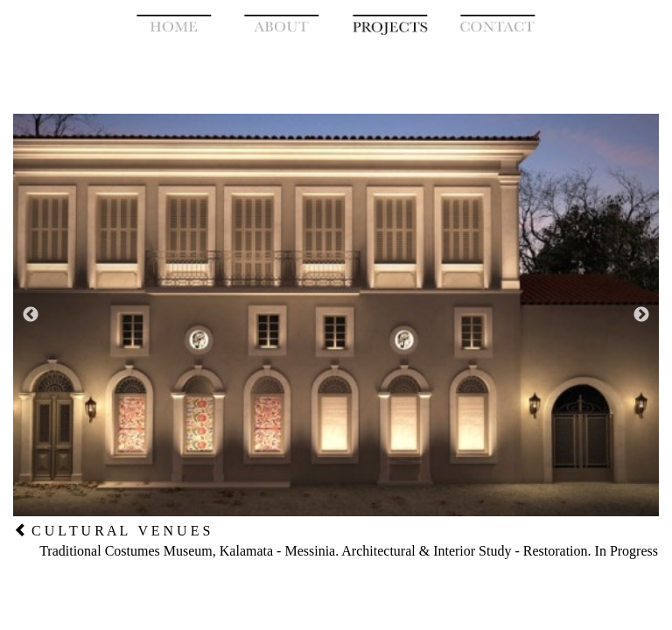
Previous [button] (31, 315)
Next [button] (641, 315)
